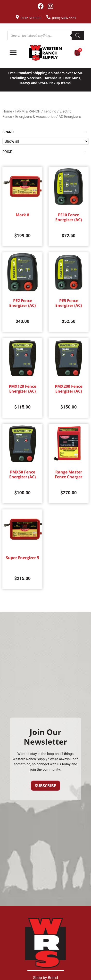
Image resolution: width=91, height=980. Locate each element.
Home (7, 111)
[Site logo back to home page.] (45, 53)
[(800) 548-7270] (48, 17)
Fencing (50, 111)
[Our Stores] (17, 17)
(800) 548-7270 (64, 18)
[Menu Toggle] (13, 53)
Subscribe (45, 786)
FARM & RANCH (28, 111)
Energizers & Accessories (35, 117)
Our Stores (31, 18)
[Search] (78, 35)
